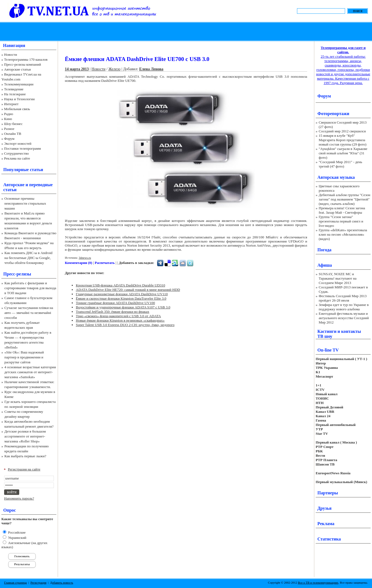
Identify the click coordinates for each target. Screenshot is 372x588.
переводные (41, 185)
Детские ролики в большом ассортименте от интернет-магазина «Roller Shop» (25, 436)
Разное (9, 129)
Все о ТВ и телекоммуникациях (318, 583)
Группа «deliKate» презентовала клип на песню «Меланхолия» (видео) (343, 234)
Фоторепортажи (333, 114)
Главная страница (15, 583)
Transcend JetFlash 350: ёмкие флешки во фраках (113, 312)
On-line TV (328, 350)
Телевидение (14, 89)
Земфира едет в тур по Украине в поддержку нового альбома (344, 307)
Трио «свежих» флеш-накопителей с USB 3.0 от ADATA (118, 316)
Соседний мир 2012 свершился (342, 131)
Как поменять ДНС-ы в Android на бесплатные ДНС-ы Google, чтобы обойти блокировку (28, 258)
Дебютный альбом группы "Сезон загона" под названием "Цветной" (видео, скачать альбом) (345, 199)
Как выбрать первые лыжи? (25, 456)
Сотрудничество (16, 153)
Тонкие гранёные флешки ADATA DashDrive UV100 (115, 303)
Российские (16, 532)
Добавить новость (62, 583)
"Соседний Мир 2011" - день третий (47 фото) (340, 164)
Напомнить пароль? (19, 498)
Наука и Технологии (19, 99)
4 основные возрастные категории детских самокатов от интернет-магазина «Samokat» (30, 372)
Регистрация (38, 583)
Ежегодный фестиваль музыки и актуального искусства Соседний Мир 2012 (344, 318)
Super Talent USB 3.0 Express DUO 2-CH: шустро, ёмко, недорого (125, 325)
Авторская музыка (336, 177)
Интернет (11, 104)
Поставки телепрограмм (23, 148)
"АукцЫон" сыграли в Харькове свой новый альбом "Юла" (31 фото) (343, 153)
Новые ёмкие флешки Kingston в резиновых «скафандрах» (120, 320)
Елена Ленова (151, 69)
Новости (11, 55)
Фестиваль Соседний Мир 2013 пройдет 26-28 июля (343, 298)
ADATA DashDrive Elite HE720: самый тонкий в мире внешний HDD (128, 290)
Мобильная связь (17, 109)
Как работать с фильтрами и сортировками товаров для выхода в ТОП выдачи (30, 288)
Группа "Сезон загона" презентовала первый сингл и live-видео (341, 221)
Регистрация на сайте (24, 469)
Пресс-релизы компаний (23, 64)
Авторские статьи (17, 69)
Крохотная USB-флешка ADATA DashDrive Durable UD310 (120, 285)
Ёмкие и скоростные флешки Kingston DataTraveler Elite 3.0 (121, 298)
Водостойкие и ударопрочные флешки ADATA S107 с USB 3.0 (123, 307)
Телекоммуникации (19, 84)
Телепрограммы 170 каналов (26, 59)
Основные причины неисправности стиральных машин (25, 203)
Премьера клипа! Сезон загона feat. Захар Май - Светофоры (342, 210)
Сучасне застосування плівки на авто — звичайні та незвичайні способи (29, 313)
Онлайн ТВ (13, 134)
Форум (9, 139)
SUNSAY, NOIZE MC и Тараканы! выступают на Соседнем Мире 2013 (338, 278)
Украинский (17, 538)
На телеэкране (15, 94)
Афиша (325, 265)
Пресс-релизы (17, 274)
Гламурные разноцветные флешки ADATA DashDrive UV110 (122, 294)
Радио (9, 114)
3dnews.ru (85, 258)
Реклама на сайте (17, 158)
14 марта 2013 (77, 69)
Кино (8, 119)
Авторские (14, 185)
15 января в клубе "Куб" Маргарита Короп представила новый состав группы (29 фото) (343, 140)
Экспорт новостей (18, 143)
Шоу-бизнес (13, 124)
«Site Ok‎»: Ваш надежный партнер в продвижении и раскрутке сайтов (24, 357)
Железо (115, 69)
